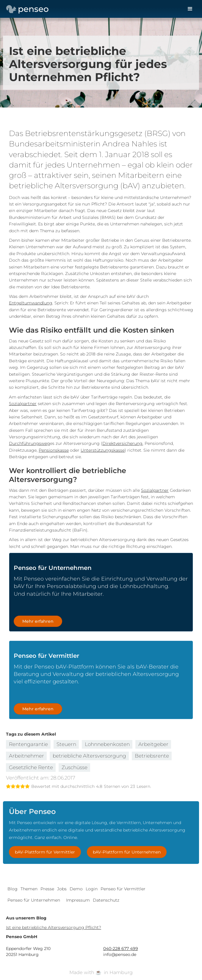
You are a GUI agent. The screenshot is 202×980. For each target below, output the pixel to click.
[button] (190, 9)
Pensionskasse (54, 450)
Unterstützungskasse (103, 450)
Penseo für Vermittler (123, 889)
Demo (76, 889)
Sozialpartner (23, 404)
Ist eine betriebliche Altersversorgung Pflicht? (54, 927)
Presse (47, 889)
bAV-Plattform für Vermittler (45, 852)
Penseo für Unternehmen (34, 900)
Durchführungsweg (29, 443)
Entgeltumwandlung (31, 303)
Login (92, 889)
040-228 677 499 (121, 949)
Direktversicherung (122, 443)
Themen (29, 889)
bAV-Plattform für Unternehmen (127, 852)
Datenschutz (106, 900)
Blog (12, 889)
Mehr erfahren (38, 621)
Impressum (78, 900)
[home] (26, 9)
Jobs (62, 889)
